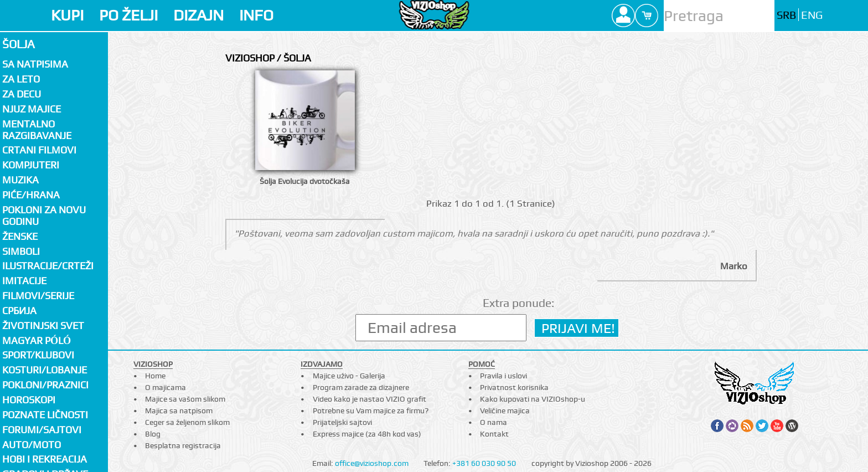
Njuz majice (32, 109)
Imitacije (24, 281)
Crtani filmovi (39, 150)
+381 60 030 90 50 (484, 463)
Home (155, 376)
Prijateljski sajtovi (342, 422)
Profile (623, 16)
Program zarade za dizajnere (361, 387)
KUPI (67, 15)
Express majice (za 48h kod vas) (367, 434)
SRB (786, 15)
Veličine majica (505, 411)
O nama (494, 422)
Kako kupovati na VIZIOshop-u (533, 399)
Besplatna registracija (183, 445)
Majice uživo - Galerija (349, 376)
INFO (256, 15)
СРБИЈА (19, 311)
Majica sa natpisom (179, 411)
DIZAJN (198, 15)
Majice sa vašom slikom (185, 399)
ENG (812, 15)
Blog (153, 434)
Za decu (22, 94)
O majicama (166, 387)
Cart (647, 16)
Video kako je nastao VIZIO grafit (370, 399)
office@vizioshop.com (372, 463)
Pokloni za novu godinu (44, 216)
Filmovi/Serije (38, 296)
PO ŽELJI (128, 15)
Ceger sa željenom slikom (187, 422)
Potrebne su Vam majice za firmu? (371, 411)
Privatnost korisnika (514, 387)
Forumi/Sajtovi (42, 430)
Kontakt (494, 434)
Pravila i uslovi (503, 376)
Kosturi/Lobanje (45, 370)
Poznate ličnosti (45, 415)
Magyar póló (37, 340)
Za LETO (21, 79)
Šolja (19, 44)
